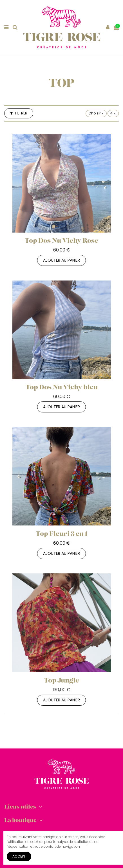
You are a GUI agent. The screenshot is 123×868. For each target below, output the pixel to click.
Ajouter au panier (61, 260)
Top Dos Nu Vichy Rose (61, 241)
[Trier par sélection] (96, 113)
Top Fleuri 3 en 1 (62, 534)
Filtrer (19, 113)
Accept (19, 856)
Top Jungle (61, 681)
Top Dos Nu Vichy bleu (62, 388)
